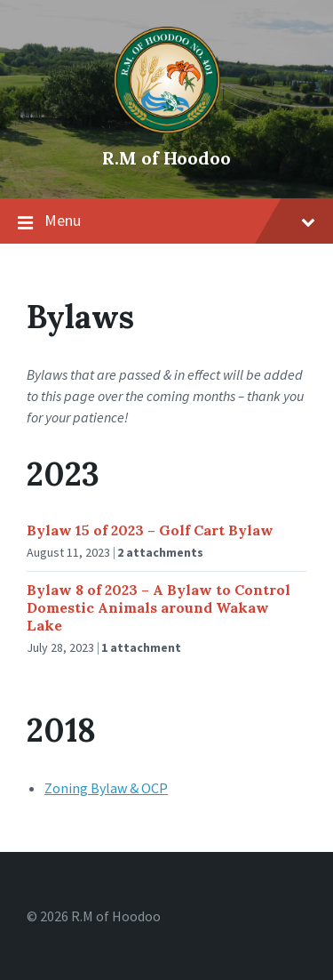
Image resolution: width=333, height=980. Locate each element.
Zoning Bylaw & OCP (106, 788)
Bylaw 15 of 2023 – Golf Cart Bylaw (150, 530)
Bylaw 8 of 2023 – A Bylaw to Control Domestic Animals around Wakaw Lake (159, 607)
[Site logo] (167, 128)
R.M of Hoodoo (166, 158)
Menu (166, 221)
